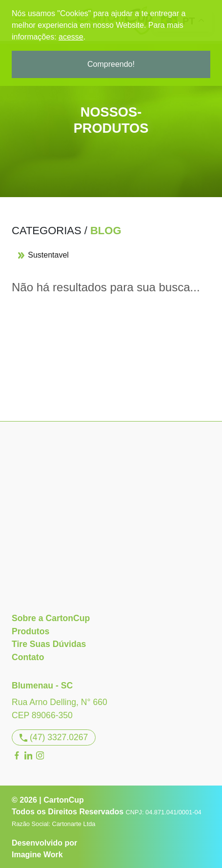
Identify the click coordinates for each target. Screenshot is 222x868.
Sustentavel (43, 255)
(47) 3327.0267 (54, 737)
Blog (106, 231)
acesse (71, 37)
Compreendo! (111, 64)
